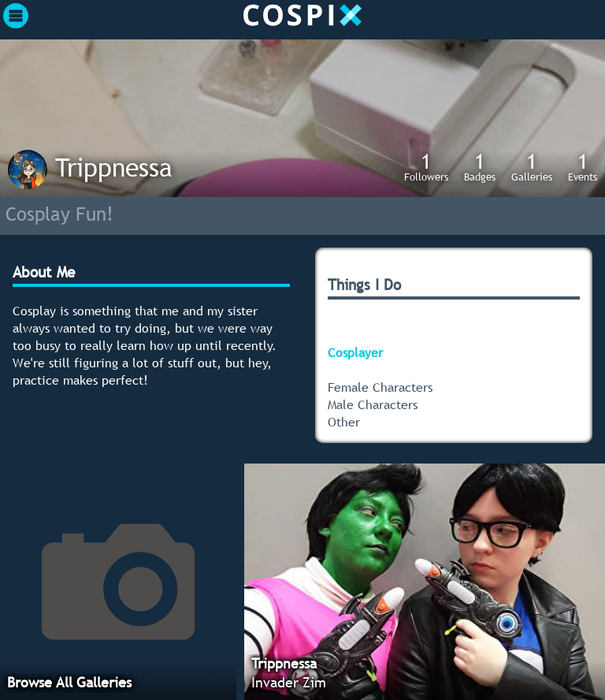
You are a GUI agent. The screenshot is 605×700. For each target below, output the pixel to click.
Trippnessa (114, 167)
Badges (480, 166)
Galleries (532, 166)
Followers (426, 166)
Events (583, 166)
